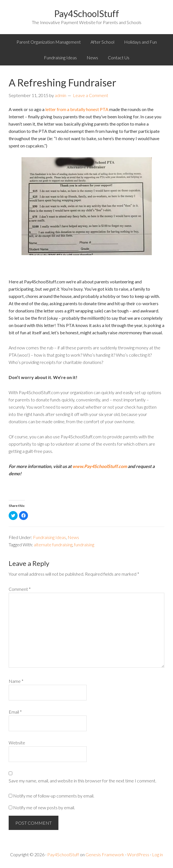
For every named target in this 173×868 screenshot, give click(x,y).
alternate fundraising (53, 544)
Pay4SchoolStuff (87, 14)
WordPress (138, 854)
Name (16, 681)
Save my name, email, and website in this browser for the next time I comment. (82, 781)
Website (17, 743)
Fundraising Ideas (49, 537)
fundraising (84, 544)
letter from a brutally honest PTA (76, 109)
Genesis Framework (105, 854)
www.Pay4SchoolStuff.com (100, 466)
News (73, 537)
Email (15, 712)
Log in (157, 854)
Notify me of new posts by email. (44, 807)
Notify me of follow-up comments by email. (54, 796)
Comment (20, 589)
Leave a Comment (91, 95)
